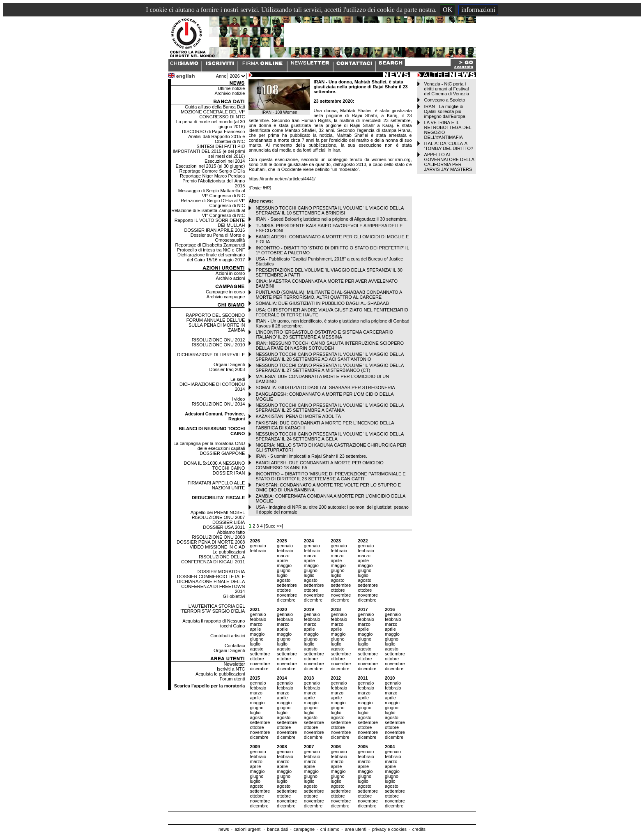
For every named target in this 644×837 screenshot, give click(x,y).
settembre (287, 585)
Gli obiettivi (234, 596)
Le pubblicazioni (229, 552)
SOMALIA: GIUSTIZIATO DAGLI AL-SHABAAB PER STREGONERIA (325, 387)
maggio (284, 565)
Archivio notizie (230, 93)
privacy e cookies (389, 829)
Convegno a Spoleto (445, 100)
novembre (287, 595)
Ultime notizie (231, 88)
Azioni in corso (230, 273)
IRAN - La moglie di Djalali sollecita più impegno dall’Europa (445, 111)
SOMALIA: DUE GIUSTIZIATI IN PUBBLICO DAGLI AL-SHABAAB (322, 303)
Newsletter (234, 664)
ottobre (284, 590)
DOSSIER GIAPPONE (222, 453)
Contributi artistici (228, 636)
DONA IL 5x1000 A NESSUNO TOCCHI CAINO (215, 466)
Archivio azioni (230, 278)
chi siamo (330, 829)
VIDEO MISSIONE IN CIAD (217, 547)
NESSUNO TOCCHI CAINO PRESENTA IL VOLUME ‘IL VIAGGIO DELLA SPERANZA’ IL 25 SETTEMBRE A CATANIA (329, 408)
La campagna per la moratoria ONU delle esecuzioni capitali (209, 446)
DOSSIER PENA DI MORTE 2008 (211, 542)
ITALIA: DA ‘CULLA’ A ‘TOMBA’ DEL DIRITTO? (449, 146)
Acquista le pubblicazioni (220, 674)
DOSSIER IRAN (229, 473)
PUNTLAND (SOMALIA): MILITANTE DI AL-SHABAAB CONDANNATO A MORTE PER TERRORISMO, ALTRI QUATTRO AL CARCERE (329, 295)
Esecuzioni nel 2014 (225, 161)
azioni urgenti (248, 829)
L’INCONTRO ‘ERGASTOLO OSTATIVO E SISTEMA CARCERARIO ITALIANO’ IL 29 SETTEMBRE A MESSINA (324, 334)
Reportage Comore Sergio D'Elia (212, 171)
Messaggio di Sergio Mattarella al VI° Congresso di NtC (212, 193)
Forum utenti (232, 679)
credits (419, 829)
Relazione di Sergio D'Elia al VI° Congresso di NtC (213, 203)
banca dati (277, 829)
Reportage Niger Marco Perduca (212, 176)
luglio (282, 575)
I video (238, 399)
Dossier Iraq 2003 (227, 369)
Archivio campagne (226, 297)
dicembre (286, 600)
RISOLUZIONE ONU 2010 (218, 345)
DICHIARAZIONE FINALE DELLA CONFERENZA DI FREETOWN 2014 (211, 586)
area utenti (356, 829)
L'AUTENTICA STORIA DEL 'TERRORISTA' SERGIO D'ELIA (213, 609)
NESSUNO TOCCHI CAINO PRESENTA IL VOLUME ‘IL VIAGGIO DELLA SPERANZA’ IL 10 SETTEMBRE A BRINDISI (329, 210)
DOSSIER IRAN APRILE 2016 (214, 230)
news (224, 829)
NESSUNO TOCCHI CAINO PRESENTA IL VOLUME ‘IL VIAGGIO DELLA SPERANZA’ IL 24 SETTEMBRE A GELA (329, 436)
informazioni (478, 10)
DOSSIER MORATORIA (221, 572)
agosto (284, 580)
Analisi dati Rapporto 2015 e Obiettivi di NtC (216, 139)
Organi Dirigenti (229, 364)
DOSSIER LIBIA (229, 522)
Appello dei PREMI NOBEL (218, 512)
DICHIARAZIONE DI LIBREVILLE (211, 355)
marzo (283, 556)
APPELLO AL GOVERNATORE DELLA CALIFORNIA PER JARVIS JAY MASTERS (449, 162)
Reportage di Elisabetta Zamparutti (210, 245)
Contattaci (235, 646)
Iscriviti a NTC (231, 669)
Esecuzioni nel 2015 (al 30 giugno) (210, 166)
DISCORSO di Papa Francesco (213, 131)
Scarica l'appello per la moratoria (210, 686)
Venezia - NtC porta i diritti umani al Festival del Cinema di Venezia (447, 89)
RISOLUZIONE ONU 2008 (218, 537)
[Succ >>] (274, 526)
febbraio (258, 551)
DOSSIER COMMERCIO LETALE (211, 576)
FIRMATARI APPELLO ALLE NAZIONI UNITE (216, 485)
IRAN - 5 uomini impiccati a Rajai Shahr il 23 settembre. (311, 456)
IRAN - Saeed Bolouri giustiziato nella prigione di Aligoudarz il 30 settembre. (331, 219)
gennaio (258, 546)
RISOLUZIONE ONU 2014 (218, 404)
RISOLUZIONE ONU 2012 (218, 340)
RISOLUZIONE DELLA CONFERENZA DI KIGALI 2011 (213, 559)
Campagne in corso (225, 292)
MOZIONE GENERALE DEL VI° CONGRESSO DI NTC (213, 114)
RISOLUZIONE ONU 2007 (218, 517)
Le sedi (238, 379)
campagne (304, 829)
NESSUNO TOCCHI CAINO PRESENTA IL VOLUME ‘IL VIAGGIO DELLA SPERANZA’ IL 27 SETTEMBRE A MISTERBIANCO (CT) (329, 368)
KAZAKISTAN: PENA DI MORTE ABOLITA (298, 416)
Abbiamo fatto (231, 532)
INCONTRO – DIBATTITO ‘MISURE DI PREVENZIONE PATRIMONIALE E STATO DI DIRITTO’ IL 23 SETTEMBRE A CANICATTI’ (330, 476)
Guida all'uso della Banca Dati (215, 107)
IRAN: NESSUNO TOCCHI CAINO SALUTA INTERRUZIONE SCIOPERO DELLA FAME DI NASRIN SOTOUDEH (330, 346)
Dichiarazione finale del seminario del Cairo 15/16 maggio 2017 (211, 257)
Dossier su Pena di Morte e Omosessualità (218, 237)
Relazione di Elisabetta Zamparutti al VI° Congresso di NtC (208, 213)
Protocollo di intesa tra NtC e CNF (211, 250)
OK (447, 10)
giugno (284, 570)
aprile (282, 560)
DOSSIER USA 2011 (224, 527)
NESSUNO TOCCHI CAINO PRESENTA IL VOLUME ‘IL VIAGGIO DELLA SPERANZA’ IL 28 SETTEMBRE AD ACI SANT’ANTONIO (329, 357)
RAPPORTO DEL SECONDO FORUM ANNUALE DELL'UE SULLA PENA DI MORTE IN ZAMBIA (215, 323)
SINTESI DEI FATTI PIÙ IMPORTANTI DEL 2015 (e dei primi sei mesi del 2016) (209, 151)
